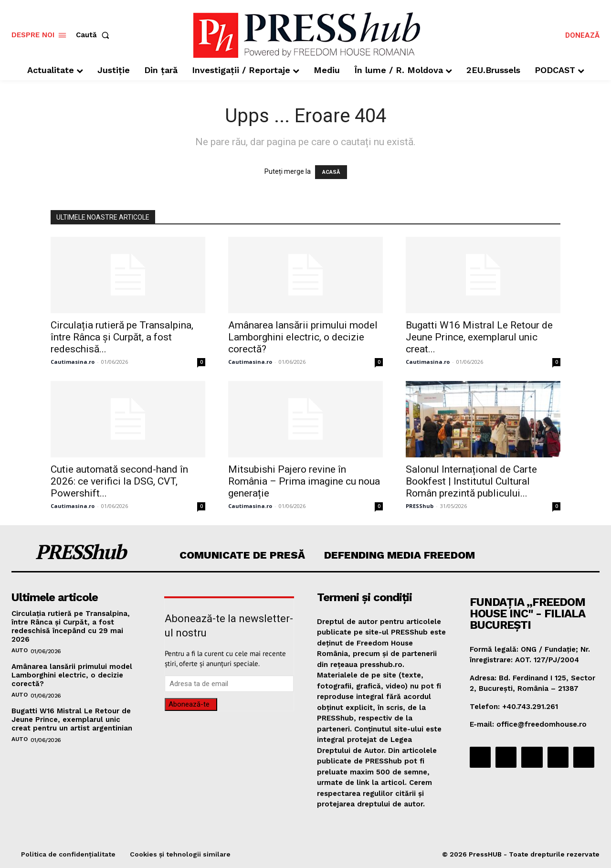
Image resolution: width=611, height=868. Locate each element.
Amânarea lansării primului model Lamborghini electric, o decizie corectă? (303, 337)
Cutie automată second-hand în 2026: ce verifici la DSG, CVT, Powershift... (119, 481)
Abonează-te (189, 704)
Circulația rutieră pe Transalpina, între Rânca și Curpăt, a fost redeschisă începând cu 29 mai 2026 (71, 626)
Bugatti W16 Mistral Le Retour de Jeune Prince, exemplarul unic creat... (479, 337)
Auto (19, 650)
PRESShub (420, 506)
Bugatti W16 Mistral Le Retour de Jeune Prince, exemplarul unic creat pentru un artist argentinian (72, 720)
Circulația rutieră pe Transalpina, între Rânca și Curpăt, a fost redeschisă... (122, 337)
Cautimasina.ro (73, 362)
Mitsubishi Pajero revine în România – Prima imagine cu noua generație (304, 481)
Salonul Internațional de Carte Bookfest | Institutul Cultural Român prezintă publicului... (471, 481)
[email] (229, 684)
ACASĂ (331, 172)
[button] (95, 35)
